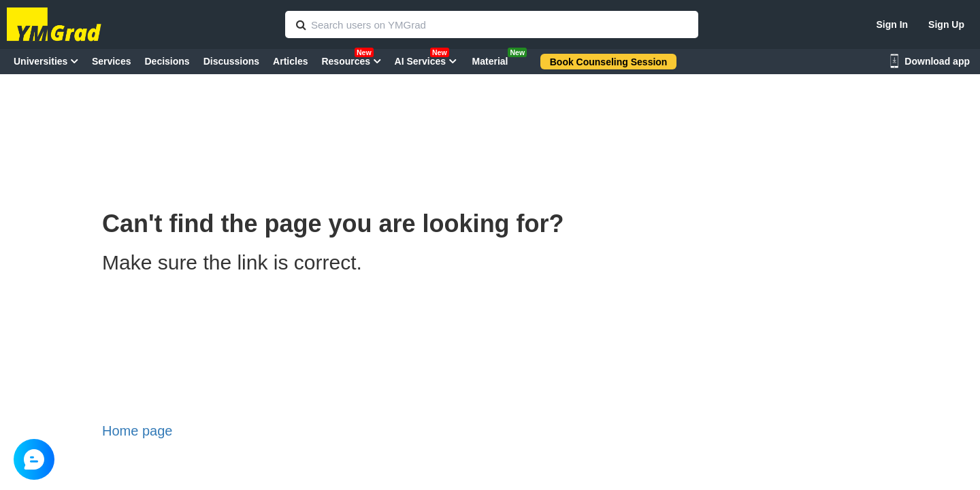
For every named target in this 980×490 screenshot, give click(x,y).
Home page (137, 431)
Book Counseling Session (609, 62)
